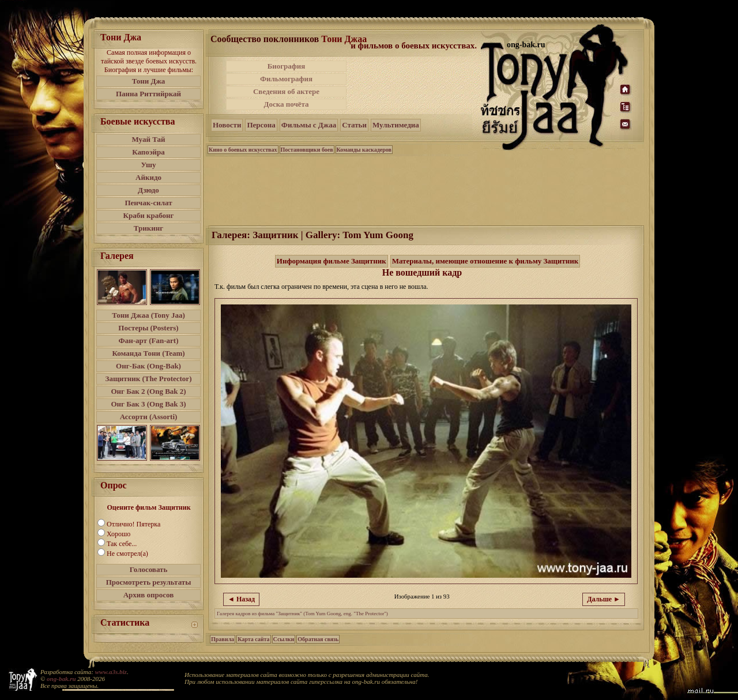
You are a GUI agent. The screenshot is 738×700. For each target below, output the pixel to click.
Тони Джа (149, 81)
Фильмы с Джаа (309, 125)
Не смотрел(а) (127, 554)
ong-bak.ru (61, 679)
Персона (261, 125)
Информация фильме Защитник (332, 261)
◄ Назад (241, 599)
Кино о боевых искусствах (243, 150)
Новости (227, 125)
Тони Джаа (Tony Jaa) (148, 315)
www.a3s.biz (111, 672)
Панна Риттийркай (148, 94)
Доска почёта (286, 104)
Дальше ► (604, 599)
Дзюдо (148, 190)
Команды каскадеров (364, 150)
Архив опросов (149, 595)
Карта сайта (253, 639)
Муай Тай (148, 139)
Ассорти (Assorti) (149, 417)
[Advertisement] (415, 85)
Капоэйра (148, 152)
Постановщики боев (307, 150)
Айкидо (148, 177)
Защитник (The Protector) (149, 379)
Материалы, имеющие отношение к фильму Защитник (485, 261)
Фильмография (286, 79)
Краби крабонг (149, 215)
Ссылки (284, 639)
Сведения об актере (286, 91)
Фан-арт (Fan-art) (149, 340)
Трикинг (148, 228)
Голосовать (149, 569)
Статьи (354, 125)
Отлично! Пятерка (133, 524)
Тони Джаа (344, 39)
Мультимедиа (396, 125)
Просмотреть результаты (149, 582)
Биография (287, 66)
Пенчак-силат (148, 203)
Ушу (149, 165)
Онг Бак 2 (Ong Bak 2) (148, 391)
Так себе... (122, 544)
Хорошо (118, 534)
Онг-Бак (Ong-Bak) (148, 366)
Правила (223, 639)
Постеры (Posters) (148, 328)
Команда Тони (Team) (148, 353)
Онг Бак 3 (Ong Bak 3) (148, 404)
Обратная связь (318, 639)
